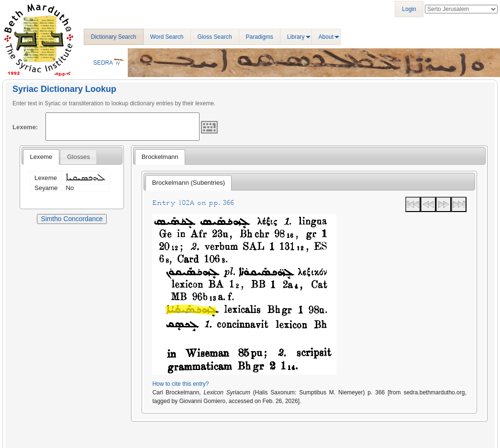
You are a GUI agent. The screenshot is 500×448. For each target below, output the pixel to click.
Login (409, 9)
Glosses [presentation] (78, 157)
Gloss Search (215, 37)
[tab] (41, 157)
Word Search (167, 37)
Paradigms (260, 37)
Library (296, 37)
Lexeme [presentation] (41, 157)
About (326, 37)
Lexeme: (25, 127)
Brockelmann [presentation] (160, 157)
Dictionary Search (114, 37)
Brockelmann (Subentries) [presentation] (189, 183)
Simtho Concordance (72, 219)
